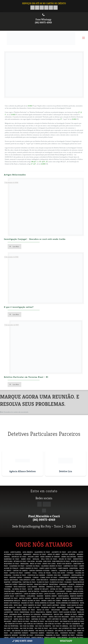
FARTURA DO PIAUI (29, 582)
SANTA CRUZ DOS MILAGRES (59, 617)
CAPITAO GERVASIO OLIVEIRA (39, 571)
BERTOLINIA (8, 561)
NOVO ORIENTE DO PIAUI (32, 605)
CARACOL (54, 571)
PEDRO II (74, 610)
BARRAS (80, 557)
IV (40, 162)
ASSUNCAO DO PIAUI (19, 557)
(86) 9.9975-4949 (22, 641)
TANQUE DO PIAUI (68, 635)
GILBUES (72, 584)
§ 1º (35, 162)
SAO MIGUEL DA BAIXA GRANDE (23, 631)
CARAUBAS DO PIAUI (66, 571)
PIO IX (33, 612)
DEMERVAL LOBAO (77, 577)
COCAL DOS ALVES (59, 573)
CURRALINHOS (64, 577)
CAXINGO (27, 573)
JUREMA (69, 591)
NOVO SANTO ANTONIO (51, 605)
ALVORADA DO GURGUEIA (13, 554)
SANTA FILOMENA (77, 617)
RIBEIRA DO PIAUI (71, 614)
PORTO (55, 612)
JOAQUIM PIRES (9, 591)
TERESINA (80, 635)
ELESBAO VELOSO (72, 580)
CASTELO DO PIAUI (16, 573)
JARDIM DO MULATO (41, 589)
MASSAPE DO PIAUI (11, 598)
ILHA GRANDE (32, 587)
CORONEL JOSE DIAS (54, 575)
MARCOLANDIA (63, 596)
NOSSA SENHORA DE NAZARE (45, 603)
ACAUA (6, 552)
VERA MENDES (62, 637)
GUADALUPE (80, 584)
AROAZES (80, 554)
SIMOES (80, 633)
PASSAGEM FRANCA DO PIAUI (24, 610)
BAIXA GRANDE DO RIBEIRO (50, 557)
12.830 (43, 164)
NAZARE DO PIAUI (27, 603)
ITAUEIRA (7, 589)
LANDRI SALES (9, 596)
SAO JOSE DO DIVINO (11, 628)
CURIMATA (27, 577)
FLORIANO (68, 582)
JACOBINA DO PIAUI (19, 589)
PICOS (16, 612)
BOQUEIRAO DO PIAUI (11, 564)
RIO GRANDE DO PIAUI (22, 617)
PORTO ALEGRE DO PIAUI (67, 612)
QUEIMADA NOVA (15, 614)
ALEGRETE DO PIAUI (59, 552)
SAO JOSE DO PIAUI (41, 628)
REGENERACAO (47, 614)
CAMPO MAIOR (63, 568)
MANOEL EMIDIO (51, 596)
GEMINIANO (63, 584)
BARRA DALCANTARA (69, 557)
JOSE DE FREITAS (34, 591)
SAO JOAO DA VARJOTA (43, 626)
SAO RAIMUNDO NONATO (19, 633)
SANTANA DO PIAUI (38, 619)
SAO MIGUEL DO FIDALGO (45, 631)
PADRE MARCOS (10, 607)
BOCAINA (39, 561)
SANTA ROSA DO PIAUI (22, 619)
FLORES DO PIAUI (43, 582)
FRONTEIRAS (54, 584)
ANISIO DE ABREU (54, 554)
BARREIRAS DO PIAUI (12, 559)
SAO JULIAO (53, 628)
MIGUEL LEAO (50, 598)
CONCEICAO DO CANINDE (36, 575)
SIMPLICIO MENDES (11, 635)
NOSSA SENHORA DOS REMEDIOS (67, 603)
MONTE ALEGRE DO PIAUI (31, 601)
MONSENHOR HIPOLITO (12, 601)
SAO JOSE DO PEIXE (27, 628)
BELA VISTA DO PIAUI (49, 559)
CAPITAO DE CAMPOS (20, 571)
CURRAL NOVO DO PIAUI (49, 577)
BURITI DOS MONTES (64, 564)
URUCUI (13, 637)
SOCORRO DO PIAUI (26, 635)
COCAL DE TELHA (44, 573)
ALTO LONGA (72, 552)
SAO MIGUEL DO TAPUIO (63, 631)
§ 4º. (44, 162)
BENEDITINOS (78, 559)
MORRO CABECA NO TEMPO (51, 601)
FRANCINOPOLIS (78, 582)
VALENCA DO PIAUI (23, 637)
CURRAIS (36, 577)
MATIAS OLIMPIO (25, 598)
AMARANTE (27, 554)
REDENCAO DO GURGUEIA (32, 614)
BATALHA (36, 559)
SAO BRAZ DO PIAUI (37, 621)
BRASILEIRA (25, 564)
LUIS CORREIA (20, 596)
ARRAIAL (7, 557)
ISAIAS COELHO (67, 587)
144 (32, 162)
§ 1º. (35, 164)
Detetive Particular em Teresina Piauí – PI (26, 377)
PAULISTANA (56, 610)
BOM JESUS (47, 561)
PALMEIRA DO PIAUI (48, 607)
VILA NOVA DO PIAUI (76, 637)
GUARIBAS (8, 587)
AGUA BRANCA (28, 552)
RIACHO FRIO (58, 614)
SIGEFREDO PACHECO (68, 633)
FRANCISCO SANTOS (41, 584)
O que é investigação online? (19, 307)
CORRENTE (66, 575)
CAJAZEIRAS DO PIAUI (17, 566)
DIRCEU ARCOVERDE (11, 580)
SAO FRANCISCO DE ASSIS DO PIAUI (72, 621)
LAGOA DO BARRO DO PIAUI (33, 594)
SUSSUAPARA (39, 635)
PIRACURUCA (40, 612)
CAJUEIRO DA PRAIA (33, 566)
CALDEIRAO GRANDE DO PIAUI (51, 566)
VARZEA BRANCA (37, 637)
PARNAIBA (8, 610)
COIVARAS (70, 573)
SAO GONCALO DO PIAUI (53, 624)
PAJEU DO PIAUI (34, 607)
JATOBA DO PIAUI (56, 589)
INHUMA (42, 587)
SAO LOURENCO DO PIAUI (67, 628)
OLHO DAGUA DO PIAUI (75, 605)
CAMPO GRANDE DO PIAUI (29, 568)
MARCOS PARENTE (77, 596)
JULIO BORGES (60, 591)
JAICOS (30, 589)
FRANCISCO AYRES (11, 584)
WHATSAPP (66, 641)
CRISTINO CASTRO (16, 577)
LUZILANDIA (31, 596)
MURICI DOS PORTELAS (12, 603)
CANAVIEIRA (73, 568)
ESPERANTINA (17, 582)
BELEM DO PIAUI (65, 559)
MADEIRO (40, 596)
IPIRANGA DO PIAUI (53, 587)
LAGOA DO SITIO (62, 594)
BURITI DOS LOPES (49, 564)
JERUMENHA (68, 589)
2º (79, 112)
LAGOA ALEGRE (78, 591)
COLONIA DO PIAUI (19, 575)
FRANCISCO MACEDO (26, 584)
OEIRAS (63, 605)
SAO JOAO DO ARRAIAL (60, 626)
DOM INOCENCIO (42, 580)
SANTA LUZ (8, 619)
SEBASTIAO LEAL (52, 633)
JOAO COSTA (79, 589)
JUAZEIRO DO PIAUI (47, 591)
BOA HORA (31, 561)
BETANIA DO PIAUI (20, 561)
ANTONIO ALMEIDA (68, 554)
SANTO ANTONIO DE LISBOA (57, 619)
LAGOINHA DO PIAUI (76, 594)
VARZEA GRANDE (50, 637)
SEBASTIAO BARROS (37, 633)
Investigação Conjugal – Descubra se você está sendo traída (35, 239)
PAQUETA (71, 607)
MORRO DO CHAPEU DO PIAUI (73, 601)
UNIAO (6, 637)
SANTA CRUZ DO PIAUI (39, 617)
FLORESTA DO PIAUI (57, 582)
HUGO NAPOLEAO (20, 587)
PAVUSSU (65, 610)
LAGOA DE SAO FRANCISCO (13, 594)
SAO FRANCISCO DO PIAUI (14, 624)
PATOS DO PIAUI (43, 610)
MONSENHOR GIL (77, 598)
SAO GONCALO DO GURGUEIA (34, 624)
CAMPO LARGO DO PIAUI (48, 568)
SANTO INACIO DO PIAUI (21, 621)
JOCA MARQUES (21, 591)
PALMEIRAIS (61, 607)
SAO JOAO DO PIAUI (76, 626)
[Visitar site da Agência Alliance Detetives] (23, 463)
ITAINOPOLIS (79, 587)
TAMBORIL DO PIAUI (53, 635)
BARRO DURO (26, 559)
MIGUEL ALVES (38, 598)
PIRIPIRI (49, 612)
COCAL (34, 573)
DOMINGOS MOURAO (57, 580)
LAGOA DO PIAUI (50, 594)
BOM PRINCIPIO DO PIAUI (61, 561)
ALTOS (81, 552)
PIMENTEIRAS (24, 612)
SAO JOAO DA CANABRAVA (71, 624)
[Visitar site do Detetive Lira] (66, 463)
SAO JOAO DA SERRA (27, 626)
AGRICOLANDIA (16, 552)
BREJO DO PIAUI (36, 564)
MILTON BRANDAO (63, 598)
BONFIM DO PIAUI (77, 561)
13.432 (30, 106)
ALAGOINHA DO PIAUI (42, 552)
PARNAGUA (79, 607)
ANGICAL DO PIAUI (39, 554)
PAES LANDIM (22, 607)
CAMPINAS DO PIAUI (70, 566)
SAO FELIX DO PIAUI (52, 621)
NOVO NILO (18, 605)
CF (47, 162)
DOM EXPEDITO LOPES (27, 580)
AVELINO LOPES (33, 557)
